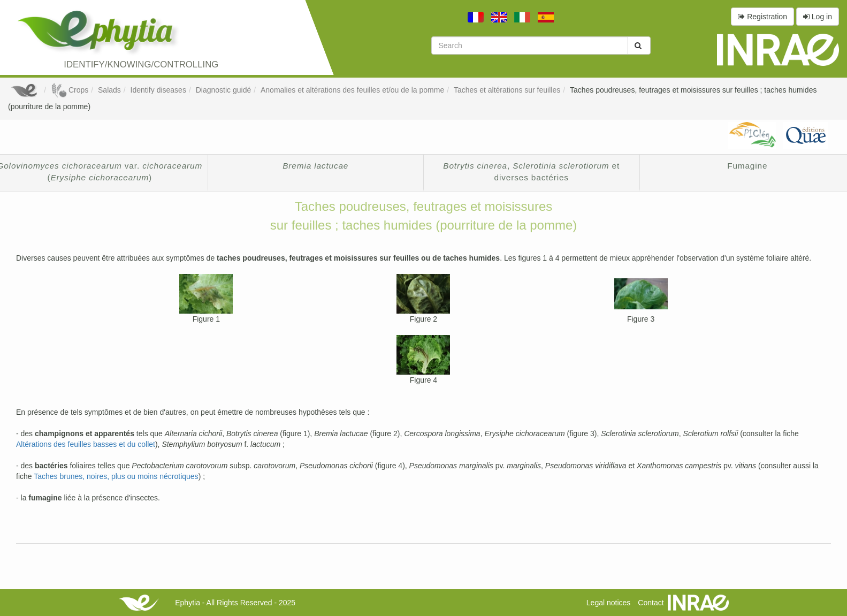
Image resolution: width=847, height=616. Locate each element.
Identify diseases (158, 90)
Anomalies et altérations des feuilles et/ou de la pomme (352, 90)
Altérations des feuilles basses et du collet (86, 444)
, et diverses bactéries (531, 172)
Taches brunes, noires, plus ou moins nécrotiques (116, 476)
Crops (70, 90)
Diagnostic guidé (224, 90)
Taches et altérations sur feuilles (507, 90)
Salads (109, 90)
